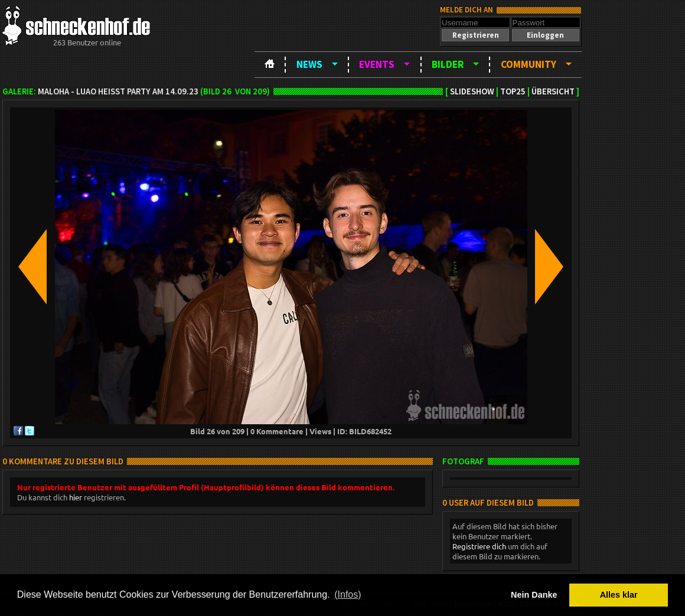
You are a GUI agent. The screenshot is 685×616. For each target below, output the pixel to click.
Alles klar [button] (619, 595)
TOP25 (513, 91)
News (309, 64)
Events (377, 64)
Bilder (448, 64)
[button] (475, 35)
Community (529, 64)
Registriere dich (479, 546)
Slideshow (472, 91)
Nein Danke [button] (534, 595)
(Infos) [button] (348, 594)
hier (76, 497)
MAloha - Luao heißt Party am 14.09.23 (118, 91)
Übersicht (553, 91)
